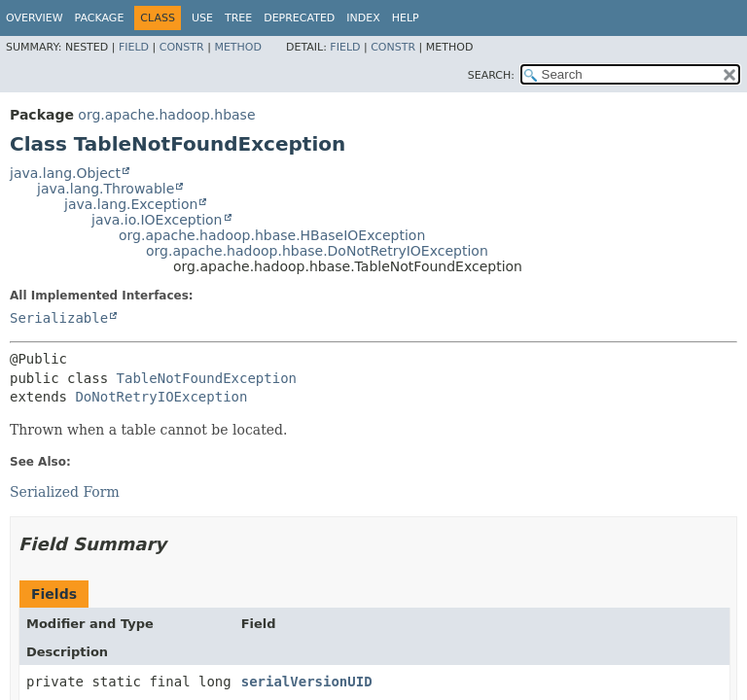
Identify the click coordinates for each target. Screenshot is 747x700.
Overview (35, 18)
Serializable (59, 318)
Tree (238, 18)
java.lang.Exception (131, 204)
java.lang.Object (65, 173)
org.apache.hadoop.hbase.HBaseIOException (272, 235)
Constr (182, 47)
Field (134, 47)
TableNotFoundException (207, 378)
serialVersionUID (307, 682)
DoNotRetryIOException (161, 397)
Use (202, 18)
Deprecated (299, 18)
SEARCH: (491, 75)
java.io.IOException (157, 220)
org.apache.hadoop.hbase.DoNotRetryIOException (317, 251)
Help (406, 18)
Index (363, 18)
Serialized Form (65, 492)
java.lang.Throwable (106, 189)
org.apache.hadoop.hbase (166, 115)
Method (238, 47)
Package (100, 18)
